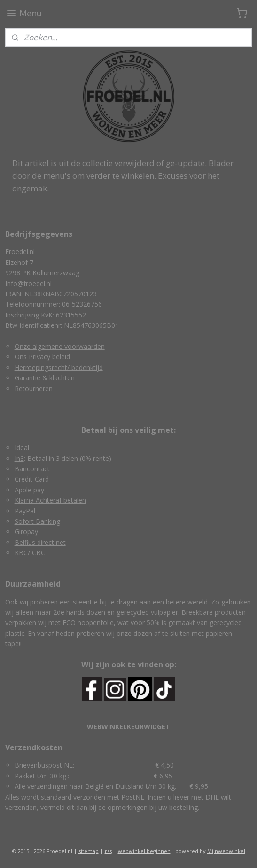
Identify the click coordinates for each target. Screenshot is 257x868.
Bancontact (32, 469)
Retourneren (34, 389)
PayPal (25, 511)
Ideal (22, 448)
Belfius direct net (40, 542)
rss (108, 851)
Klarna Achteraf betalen (50, 500)
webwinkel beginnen (144, 851)
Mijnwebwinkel (226, 851)
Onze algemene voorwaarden (60, 346)
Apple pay (29, 490)
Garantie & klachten (45, 378)
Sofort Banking (37, 521)
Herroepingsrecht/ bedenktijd (59, 367)
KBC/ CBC (30, 553)
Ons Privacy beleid (42, 357)
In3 (19, 458)
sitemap (89, 851)
